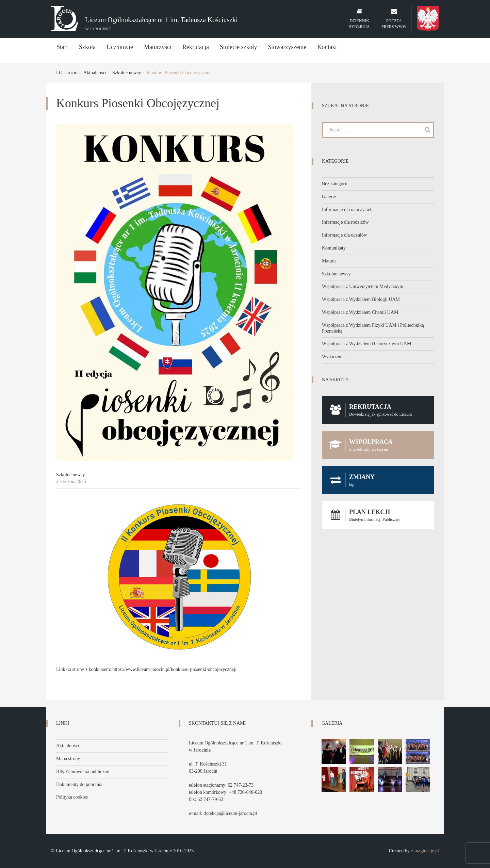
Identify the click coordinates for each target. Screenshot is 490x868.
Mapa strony (68, 759)
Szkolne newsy (127, 73)
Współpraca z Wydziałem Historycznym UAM (367, 344)
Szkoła (87, 47)
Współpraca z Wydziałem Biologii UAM (361, 299)
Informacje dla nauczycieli (347, 210)
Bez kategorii (335, 184)
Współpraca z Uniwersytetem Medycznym (363, 286)
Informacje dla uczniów (345, 235)
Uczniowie (120, 47)
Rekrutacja (196, 47)
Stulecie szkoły (238, 47)
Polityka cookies (72, 797)
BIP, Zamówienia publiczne (83, 771)
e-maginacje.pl (425, 851)
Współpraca (378, 445)
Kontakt (327, 47)
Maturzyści (158, 47)
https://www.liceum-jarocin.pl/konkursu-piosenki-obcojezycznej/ (174, 669)
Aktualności (95, 73)
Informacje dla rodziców (345, 222)
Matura (329, 261)
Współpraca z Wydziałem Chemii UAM (360, 312)
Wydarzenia (333, 357)
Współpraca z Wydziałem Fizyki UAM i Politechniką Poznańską (373, 328)
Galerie (329, 197)
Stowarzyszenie (287, 47)
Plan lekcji (378, 515)
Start (62, 47)
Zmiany (378, 480)
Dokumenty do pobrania (79, 784)
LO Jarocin (67, 73)
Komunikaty (334, 248)
